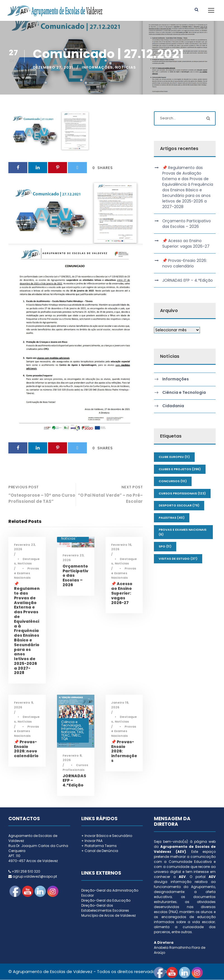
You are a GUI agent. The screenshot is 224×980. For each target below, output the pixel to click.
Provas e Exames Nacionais (27, 573)
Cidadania (173, 406)
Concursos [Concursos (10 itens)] (173, 481)
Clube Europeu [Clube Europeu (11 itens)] (174, 457)
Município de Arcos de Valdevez (109, 916)
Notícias (126, 68)
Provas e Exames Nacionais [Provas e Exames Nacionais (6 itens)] (183, 532)
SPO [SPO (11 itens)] (165, 547)
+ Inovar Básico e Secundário (107, 836)
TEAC (65, 735)
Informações (97, 68)
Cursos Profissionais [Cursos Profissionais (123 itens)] (182, 494)
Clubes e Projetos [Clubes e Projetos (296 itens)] (180, 469)
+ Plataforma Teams (99, 846)
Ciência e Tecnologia (71, 724)
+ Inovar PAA (92, 841)
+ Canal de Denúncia (100, 851)
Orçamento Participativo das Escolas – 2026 (187, 224)
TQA (65, 739)
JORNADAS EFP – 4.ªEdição (188, 281)
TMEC (76, 735)
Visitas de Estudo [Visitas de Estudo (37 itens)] (178, 559)
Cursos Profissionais (75, 768)
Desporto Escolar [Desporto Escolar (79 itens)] (179, 506)
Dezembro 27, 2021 (53, 68)
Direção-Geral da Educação (106, 901)
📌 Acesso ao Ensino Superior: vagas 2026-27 (122, 593)
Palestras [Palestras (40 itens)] (172, 518)
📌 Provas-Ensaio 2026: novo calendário (26, 749)
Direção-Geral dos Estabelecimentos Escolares (105, 908)
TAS (80, 732)
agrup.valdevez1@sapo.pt (35, 877)
